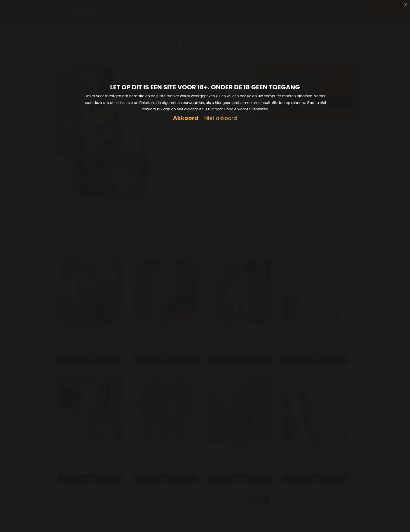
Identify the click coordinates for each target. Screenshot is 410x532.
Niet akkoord (221, 118)
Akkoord (186, 118)
